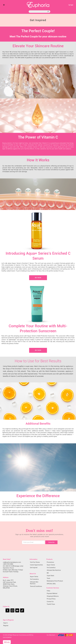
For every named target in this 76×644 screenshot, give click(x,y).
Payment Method (52, 593)
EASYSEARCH (7, 637)
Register (6, 626)
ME (48, 573)
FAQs (48, 591)
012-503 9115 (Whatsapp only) (13, 566)
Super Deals (50, 576)
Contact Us (50, 602)
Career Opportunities (36, 565)
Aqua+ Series (34, 577)
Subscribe (51, 542)
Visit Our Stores (35, 562)
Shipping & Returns (53, 596)
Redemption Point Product (55, 581)
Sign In (5, 623)
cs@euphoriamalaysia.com (12, 562)
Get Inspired (34, 568)
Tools (48, 578)
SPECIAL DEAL (51, 584)
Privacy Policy (51, 599)
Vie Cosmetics (34, 579)
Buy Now (38, 278)
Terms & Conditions (36, 586)
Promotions (50, 562)
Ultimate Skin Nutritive (34, 583)
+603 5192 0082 (8, 564)
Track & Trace (51, 604)
